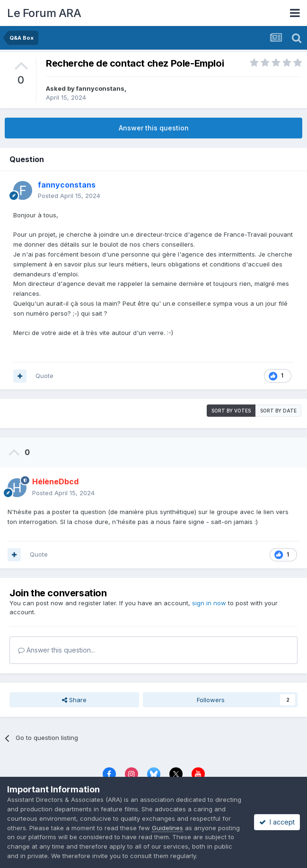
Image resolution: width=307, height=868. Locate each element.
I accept (277, 822)
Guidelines (167, 828)
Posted (69, 196)
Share (74, 700)
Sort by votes (231, 411)
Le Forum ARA (44, 13)
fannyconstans (100, 88)
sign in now (209, 603)
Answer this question (154, 128)
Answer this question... (57, 650)
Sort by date (278, 411)
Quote (44, 376)
